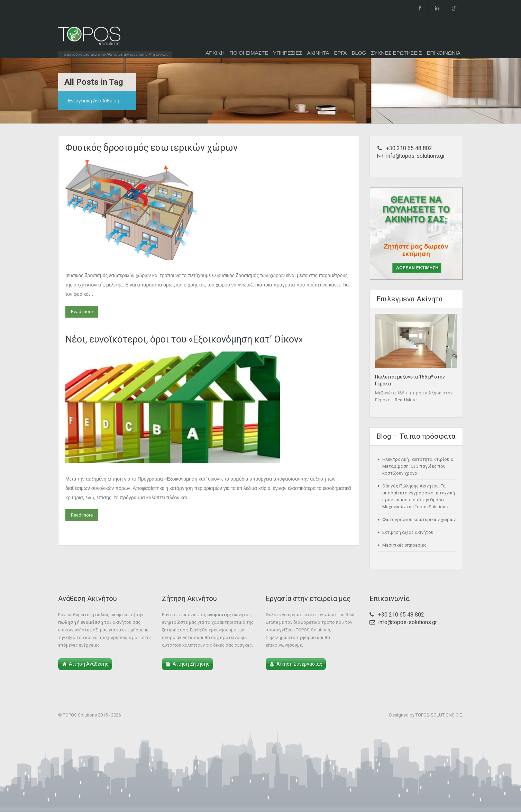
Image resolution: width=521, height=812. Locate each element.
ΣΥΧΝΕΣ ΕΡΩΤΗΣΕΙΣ (396, 53)
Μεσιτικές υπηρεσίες (404, 545)
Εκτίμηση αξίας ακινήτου (408, 532)
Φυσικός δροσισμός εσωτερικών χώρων (152, 148)
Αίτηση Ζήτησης (191, 664)
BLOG (359, 53)
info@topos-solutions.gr (415, 156)
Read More (406, 400)
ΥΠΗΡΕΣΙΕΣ (287, 53)
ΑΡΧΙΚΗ (215, 53)
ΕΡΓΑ (340, 53)
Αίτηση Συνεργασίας (299, 664)
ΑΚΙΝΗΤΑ (318, 53)
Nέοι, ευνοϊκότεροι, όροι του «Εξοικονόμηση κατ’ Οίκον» (184, 339)
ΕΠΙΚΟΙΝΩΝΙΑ (444, 53)
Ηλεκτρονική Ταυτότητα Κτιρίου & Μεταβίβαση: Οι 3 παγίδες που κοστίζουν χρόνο (418, 466)
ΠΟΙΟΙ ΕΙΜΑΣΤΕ (249, 53)
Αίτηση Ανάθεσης (89, 664)
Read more (82, 312)
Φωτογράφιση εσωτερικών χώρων (419, 519)
